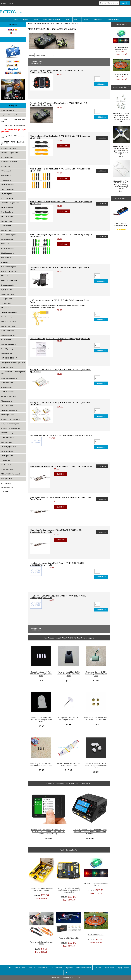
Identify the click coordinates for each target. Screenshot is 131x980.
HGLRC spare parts (7, 253)
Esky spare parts (6, 194)
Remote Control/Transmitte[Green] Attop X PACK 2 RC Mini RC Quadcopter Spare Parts (58, 104)
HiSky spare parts (6, 258)
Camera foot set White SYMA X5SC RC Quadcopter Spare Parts (41, 719)
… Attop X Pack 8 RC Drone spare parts (13, 137)
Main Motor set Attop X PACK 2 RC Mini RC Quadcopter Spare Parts (61, 466)
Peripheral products (113, 19)
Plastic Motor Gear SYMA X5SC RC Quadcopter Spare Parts (96, 765)
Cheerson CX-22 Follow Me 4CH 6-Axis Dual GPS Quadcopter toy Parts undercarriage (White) (121, 175)
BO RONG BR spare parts (9, 153)
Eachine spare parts (7, 185)
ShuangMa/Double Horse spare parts (13, 363)
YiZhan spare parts (7, 469)
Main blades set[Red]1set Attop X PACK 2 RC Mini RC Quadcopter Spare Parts (60, 137)
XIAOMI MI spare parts (8, 433)
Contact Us (31, 968)
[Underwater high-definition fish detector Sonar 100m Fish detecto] (13, 90)
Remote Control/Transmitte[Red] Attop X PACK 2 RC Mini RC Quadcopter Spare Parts (58, 71)
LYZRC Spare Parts (7, 331)
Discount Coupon (43, 968)
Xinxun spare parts (7, 456)
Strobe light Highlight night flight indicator (96, 884)
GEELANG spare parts (8, 235)
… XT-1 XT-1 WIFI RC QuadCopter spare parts (13, 143)
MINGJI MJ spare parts (8, 335)
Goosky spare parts (7, 239)
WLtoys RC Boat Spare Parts (10, 419)
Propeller (86, 19)
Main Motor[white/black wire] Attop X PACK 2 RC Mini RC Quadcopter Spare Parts (56, 531)
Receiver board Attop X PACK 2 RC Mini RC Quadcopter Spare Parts (61, 435)
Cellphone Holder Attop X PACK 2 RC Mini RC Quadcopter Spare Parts (59, 268)
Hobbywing (4, 262)
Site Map (68, 973)
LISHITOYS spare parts (8, 321)
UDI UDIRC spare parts (8, 396)
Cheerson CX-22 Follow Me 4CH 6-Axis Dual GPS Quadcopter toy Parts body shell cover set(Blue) (121, 140)
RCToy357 (64, 978)
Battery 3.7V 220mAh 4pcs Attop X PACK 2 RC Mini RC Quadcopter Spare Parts (61, 403)
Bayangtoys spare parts (8, 148)
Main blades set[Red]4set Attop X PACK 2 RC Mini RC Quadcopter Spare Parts (60, 170)
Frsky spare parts (6, 221)
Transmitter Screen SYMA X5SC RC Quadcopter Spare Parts (96, 674)
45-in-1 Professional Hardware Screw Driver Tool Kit (41, 889)
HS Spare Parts (6, 276)
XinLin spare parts (7, 451)
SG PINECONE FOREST (9, 358)
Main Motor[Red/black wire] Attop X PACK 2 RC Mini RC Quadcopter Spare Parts (61, 498)
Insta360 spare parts (7, 294)
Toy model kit (98, 19)
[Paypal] (13, 60)
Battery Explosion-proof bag (52, 19)
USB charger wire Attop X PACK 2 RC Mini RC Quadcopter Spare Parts (59, 301)
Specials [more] (121, 24)
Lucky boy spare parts (8, 326)
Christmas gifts (5, 166)
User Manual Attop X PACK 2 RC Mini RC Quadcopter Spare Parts (60, 339)
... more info (102, 138)
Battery (36, 19)
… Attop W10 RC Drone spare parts (13, 126)
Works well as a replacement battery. (121, 214)
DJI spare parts (6, 175)
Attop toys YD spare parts (41, 23)
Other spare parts (6, 479)
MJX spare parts (6, 340)
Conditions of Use (19, 968)
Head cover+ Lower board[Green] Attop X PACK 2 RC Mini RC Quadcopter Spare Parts (58, 597)
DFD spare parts (6, 171)
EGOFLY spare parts (7, 189)
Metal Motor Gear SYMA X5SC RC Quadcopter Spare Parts (96, 719)
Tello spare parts (6, 387)
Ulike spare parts (6, 401)
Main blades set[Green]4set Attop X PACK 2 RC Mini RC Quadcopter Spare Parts (61, 235)
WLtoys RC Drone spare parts (10, 428)
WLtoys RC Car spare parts (10, 424)
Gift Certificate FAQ (57, 968)
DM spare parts (6, 180)
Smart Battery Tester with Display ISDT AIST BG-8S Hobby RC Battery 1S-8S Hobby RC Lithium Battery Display (48, 832)
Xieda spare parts (6, 442)
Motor (76, 19)
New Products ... (6, 483)
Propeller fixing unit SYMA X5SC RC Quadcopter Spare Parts (41, 674)
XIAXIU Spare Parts (7, 438)
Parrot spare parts (7, 353)
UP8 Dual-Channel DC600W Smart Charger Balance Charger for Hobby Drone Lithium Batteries (90, 832)
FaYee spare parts (7, 198)
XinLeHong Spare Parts (8, 447)
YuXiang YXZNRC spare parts (11, 474)
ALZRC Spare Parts (7, 110)
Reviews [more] (121, 198)
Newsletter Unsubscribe (84, 968)
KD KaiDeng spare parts (9, 312)
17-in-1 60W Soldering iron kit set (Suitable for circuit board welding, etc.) (68, 890)
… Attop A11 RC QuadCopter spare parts (13, 120)
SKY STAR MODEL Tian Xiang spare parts (13, 373)
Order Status (98, 968)
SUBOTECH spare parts (9, 378)
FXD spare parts (6, 226)
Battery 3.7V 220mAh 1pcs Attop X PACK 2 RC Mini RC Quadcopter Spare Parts (61, 370)
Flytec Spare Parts (7, 212)
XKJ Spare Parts (6, 465)
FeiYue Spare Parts (7, 207)
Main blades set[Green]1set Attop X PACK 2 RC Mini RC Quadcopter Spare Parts (61, 203)
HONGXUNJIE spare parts (9, 271)
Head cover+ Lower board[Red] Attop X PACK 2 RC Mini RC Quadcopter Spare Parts (57, 564)
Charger (26, 19)
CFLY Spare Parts (7, 157)
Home (3, 3)
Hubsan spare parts (7, 285)
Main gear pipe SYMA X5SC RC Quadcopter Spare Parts (41, 764)
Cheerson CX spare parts (9, 162)
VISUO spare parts (7, 406)
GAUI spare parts (6, 230)
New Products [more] (121, 87)
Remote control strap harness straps (41, 943)
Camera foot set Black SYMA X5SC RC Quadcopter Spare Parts (69, 674)
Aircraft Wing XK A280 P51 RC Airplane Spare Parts (69, 764)
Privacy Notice (109, 968)
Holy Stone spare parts (8, 267)
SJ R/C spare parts (7, 367)
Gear (67, 19)
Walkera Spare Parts (7, 415)
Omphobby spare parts (8, 349)
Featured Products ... (8, 487)
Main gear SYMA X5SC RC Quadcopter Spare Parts (69, 719)
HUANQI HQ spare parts (9, 280)
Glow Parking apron (96, 935)
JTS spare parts (6, 303)
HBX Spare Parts (6, 244)
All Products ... (5, 492)
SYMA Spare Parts (7, 383)
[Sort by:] (44, 55)
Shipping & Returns (123, 968)
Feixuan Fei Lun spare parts (10, 203)
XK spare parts (5, 460)
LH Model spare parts (8, 317)
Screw (16, 19)
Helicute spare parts (7, 249)
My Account (70, 968)
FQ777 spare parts (7, 217)
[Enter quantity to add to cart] (97, 79)
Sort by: (31, 55)
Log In (11, 3)
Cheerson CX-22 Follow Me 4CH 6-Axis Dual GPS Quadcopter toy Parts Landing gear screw (121, 107)
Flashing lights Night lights (69, 938)
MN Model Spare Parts (8, 344)
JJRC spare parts (6, 299)
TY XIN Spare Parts (7, 392)
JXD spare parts (6, 308)
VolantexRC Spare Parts (9, 410)
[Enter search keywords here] (109, 3)
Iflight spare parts (6, 290)
